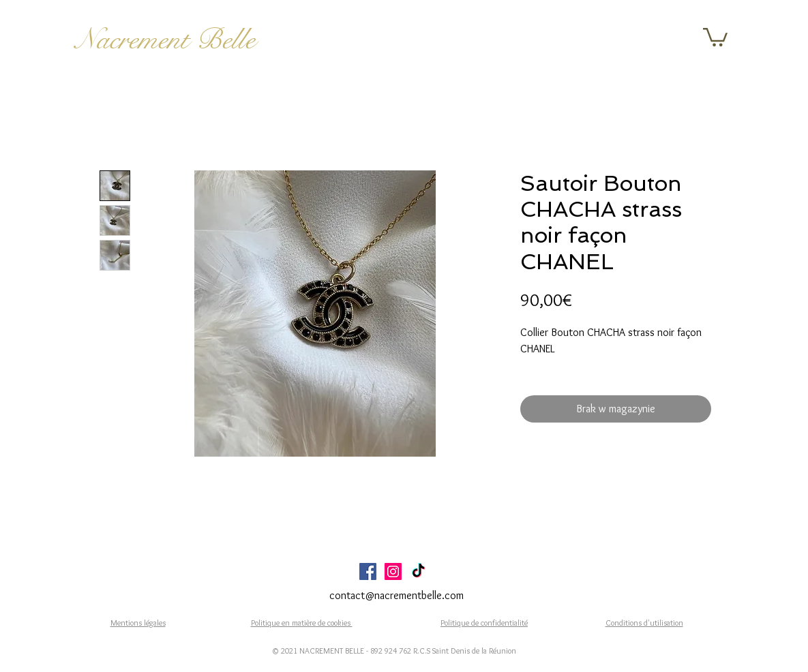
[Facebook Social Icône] (368, 571)
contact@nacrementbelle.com (396, 595)
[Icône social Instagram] (393, 571)
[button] (715, 36)
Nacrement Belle (165, 40)
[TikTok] (418, 571)
